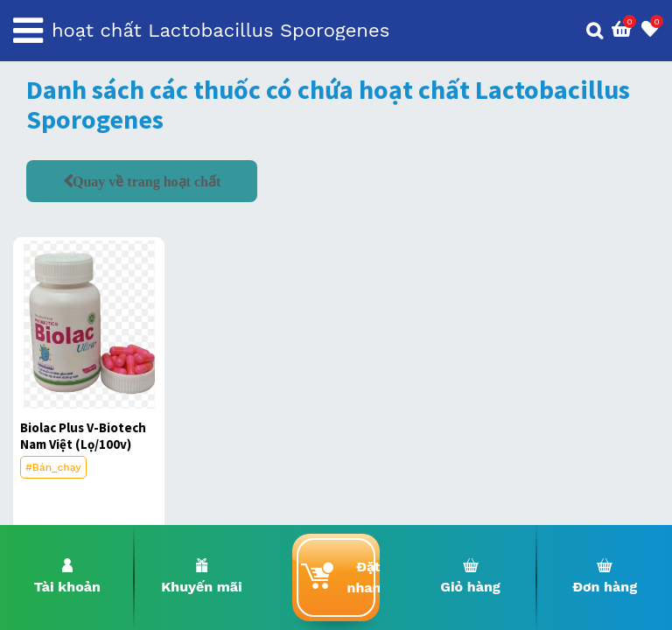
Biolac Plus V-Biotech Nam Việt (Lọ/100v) (83, 436)
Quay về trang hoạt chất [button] (147, 181)
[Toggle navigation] (28, 31)
